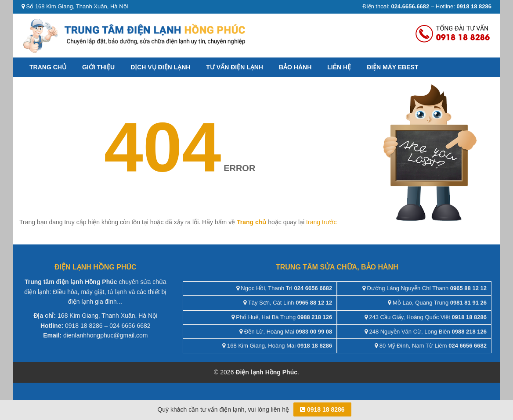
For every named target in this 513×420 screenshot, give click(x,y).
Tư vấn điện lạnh (235, 67)
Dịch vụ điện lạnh (160, 67)
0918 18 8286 (322, 409)
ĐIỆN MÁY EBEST (392, 67)
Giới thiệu (98, 67)
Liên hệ (339, 67)
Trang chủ (48, 67)
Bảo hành (295, 67)
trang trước (321, 222)
